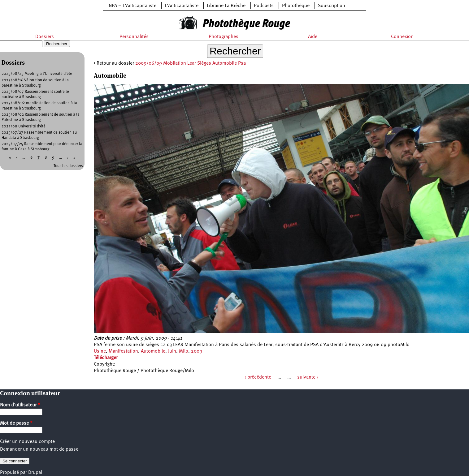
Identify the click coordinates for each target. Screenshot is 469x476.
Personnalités (134, 37)
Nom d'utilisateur (20, 405)
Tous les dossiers (68, 166)
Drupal (35, 473)
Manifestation (123, 351)
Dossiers (45, 37)
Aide (313, 37)
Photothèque (296, 6)
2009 (197, 351)
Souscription (332, 6)
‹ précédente (258, 377)
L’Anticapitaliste (182, 6)
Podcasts (264, 6)
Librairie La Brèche (226, 6)
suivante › (308, 377)
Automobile (153, 351)
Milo (184, 351)
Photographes (224, 37)
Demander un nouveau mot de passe (39, 449)
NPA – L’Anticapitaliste (132, 6)
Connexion (402, 37)
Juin (172, 351)
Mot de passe (16, 423)
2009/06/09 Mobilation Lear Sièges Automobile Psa (191, 63)
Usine (100, 351)
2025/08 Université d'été (24, 126)
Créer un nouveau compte (27, 442)
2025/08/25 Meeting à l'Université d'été (37, 74)
